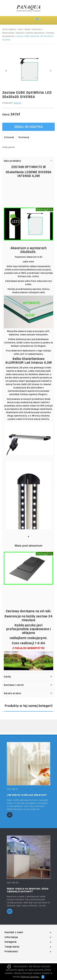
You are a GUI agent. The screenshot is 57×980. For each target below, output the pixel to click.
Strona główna (9, 29)
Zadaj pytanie (9, 147)
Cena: (6, 115)
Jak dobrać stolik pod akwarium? (27, 795)
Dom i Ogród (24, 29)
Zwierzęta (37, 29)
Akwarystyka (8, 33)
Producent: (8, 103)
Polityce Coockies (30, 977)
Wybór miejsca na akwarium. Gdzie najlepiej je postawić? (28, 890)
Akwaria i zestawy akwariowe (30, 33)
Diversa (18, 103)
